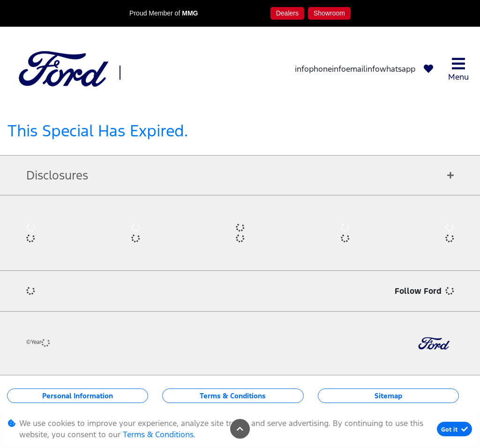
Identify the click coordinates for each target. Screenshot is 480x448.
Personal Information (78, 396)
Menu (458, 69)
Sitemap (388, 396)
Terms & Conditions (233, 396)
